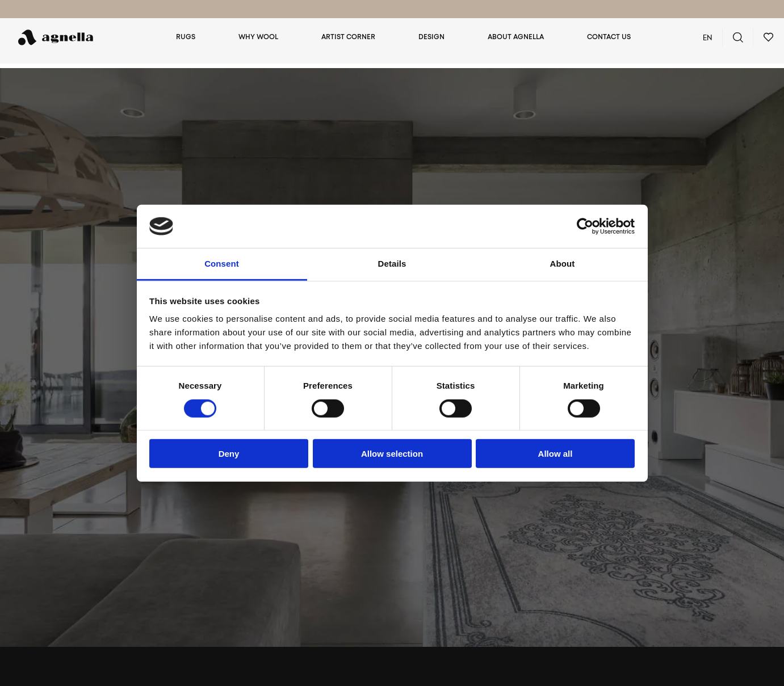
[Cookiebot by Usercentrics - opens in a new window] (585, 226)
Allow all (555, 454)
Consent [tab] (222, 264)
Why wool (267, 37)
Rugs (197, 37)
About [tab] (563, 264)
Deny (229, 454)
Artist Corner (355, 37)
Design (436, 37)
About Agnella (518, 37)
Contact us (609, 37)
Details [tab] (392, 264)
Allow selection (392, 454)
